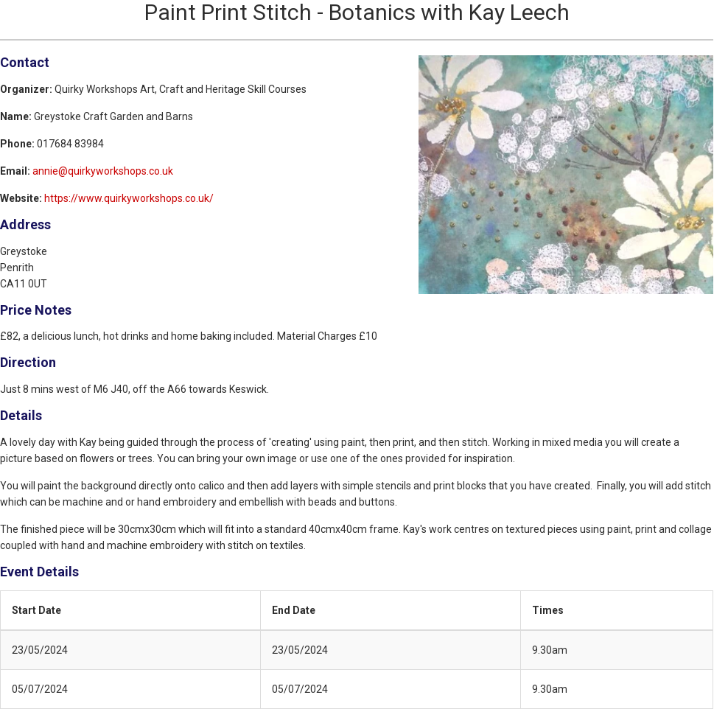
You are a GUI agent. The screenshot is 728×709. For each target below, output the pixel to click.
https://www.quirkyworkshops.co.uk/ (129, 198)
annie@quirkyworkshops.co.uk (103, 171)
